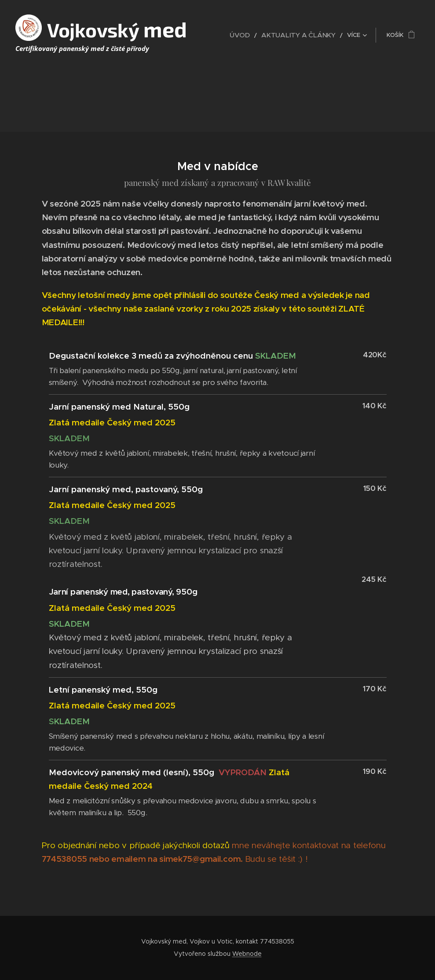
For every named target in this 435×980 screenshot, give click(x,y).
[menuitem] (254, 35)
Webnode (247, 954)
